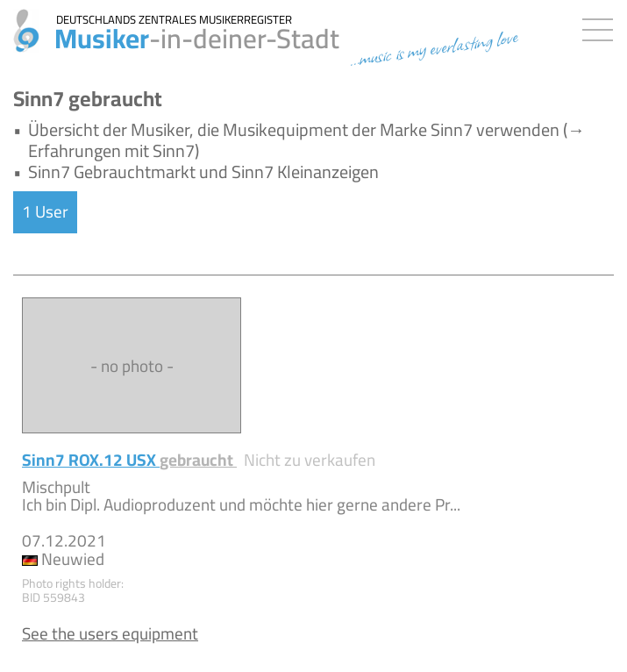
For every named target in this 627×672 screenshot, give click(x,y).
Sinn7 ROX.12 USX (129, 460)
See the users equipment (110, 633)
